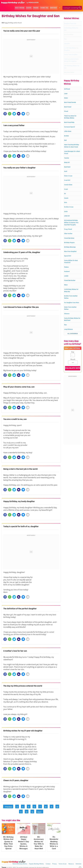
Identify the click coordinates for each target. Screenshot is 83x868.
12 (25, 810)
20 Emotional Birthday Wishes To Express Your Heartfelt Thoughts (72, 272)
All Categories (73, 419)
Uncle (68, 257)
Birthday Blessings (69, 305)
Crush (68, 231)
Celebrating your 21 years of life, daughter (24, 252)
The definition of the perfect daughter (22, 609)
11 (57, 806)
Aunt (67, 211)
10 (52, 806)
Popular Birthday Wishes (36, 861)
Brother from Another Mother (72, 372)
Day (73, 437)
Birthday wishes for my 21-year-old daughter (25, 731)
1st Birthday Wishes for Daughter (70, 57)
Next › (36, 810)
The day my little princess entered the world (25, 686)
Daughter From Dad (71, 25)
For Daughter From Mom (71, 380)
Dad (67, 173)
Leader (68, 342)
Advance (69, 394)
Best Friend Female (70, 125)
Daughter (69, 50)
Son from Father (72, 91)
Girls (67, 247)
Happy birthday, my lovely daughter (21, 501)
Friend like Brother (70, 348)
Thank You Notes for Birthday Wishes (72, 145)
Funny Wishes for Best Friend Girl (72, 325)
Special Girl (70, 319)
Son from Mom (71, 39)
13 (30, 810)
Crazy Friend (70, 283)
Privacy (54, 861)
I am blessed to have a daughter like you (23, 307)
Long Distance (71, 415)
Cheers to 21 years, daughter (17, 780)
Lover (68, 114)
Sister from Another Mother (72, 387)
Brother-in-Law (71, 252)
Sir (67, 236)
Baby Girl (69, 201)
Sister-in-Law (71, 216)
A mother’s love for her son (17, 651)
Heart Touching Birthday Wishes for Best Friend (72, 180)
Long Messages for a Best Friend (72, 190)
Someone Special (72, 158)
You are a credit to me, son (16, 419)
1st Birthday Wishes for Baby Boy (72, 362)
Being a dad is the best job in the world (23, 469)
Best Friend (20, 8)
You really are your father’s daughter (22, 168)
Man (67, 409)
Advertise (79, 861)
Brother (53, 8)
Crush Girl (69, 221)
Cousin (68, 242)
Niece (68, 355)
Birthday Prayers (72, 298)
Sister (29, 8)
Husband (69, 337)
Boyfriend (69, 206)
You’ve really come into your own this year (24, 31)
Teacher (69, 196)
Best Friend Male (72, 152)
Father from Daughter (70, 67)
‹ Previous (8, 806)
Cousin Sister (71, 226)
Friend (36, 8)
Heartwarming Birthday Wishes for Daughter (72, 76)
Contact (48, 861)
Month (73, 445)
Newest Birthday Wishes (20, 861)
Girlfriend (69, 109)
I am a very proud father (15, 125)
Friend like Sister (72, 293)
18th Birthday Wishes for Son (71, 85)
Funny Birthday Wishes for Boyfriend (71, 402)
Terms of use (63, 861)
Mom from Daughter (70, 312)
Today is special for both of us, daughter (23, 526)
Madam (69, 332)
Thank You (44, 8)
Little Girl (69, 262)
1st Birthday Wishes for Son (71, 33)
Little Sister (70, 163)
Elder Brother (71, 288)
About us (71, 861)
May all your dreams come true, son (21, 387)
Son (67, 44)
